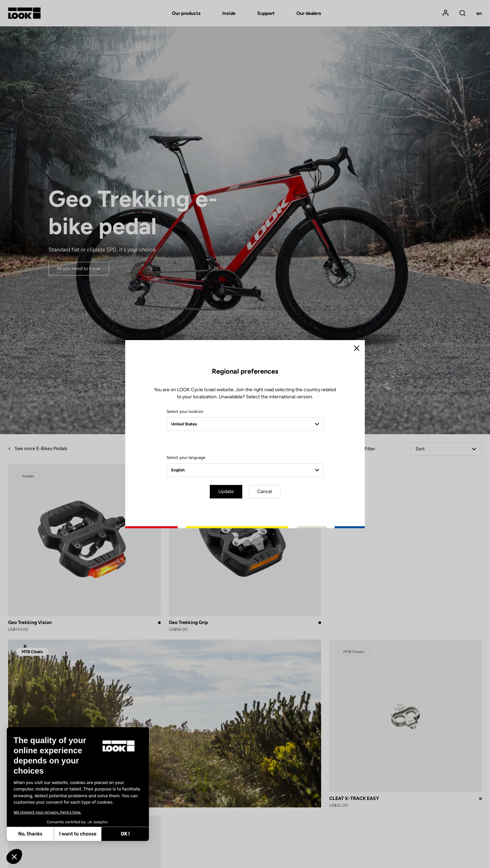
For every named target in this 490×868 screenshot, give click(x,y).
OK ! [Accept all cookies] (71, 834)
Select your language (186, 458)
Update (226, 492)
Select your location (185, 411)
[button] (14, 856)
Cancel (265, 492)
